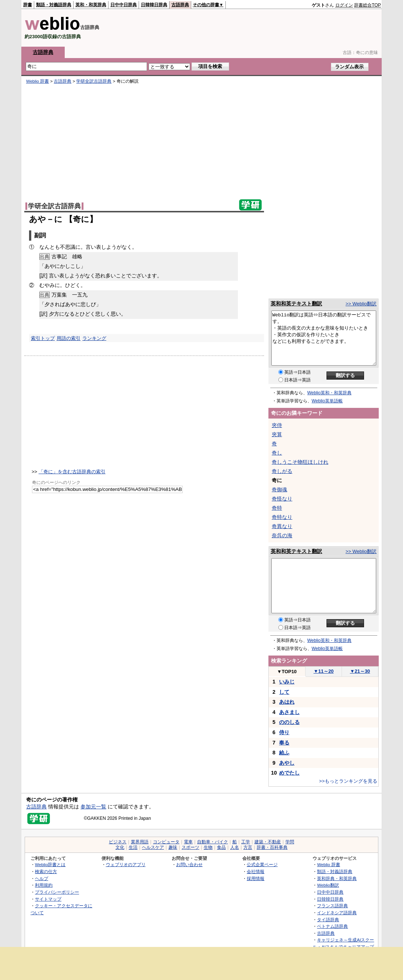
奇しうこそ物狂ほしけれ (300, 462)
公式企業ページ (262, 864)
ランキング (94, 338)
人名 (235, 847)
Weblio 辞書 (38, 81)
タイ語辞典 (328, 920)
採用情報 (256, 878)
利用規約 (44, 885)
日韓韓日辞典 (154, 5)
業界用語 (140, 842)
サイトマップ (48, 899)
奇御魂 (279, 489)
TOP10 (287, 672)
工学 (246, 842)
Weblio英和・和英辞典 (329, 393)
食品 (221, 847)
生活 (133, 847)
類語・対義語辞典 (54, 5)
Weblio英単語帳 (327, 401)
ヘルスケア (153, 847)
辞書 (28, 5)
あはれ (287, 702)
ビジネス (118, 842)
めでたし (289, 773)
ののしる (289, 722)
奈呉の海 (282, 535)
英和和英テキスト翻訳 (296, 304)
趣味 (173, 847)
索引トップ (43, 338)
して (284, 692)
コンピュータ (166, 842)
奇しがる (282, 471)
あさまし (289, 712)
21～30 (360, 671)
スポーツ (190, 847)
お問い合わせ (189, 864)
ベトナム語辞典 (332, 926)
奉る (284, 743)
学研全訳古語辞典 (94, 81)
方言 (248, 847)
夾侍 (277, 425)
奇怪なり (282, 499)
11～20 (324, 671)
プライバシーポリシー (57, 892)
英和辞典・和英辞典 (337, 878)
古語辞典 (180, 5)
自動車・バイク (213, 842)
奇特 (277, 508)
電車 (188, 842)
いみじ (287, 682)
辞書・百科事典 (272, 847)
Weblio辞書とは (50, 864)
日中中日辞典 (124, 5)
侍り (284, 732)
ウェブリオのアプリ (126, 864)
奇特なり (282, 517)
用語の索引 (69, 338)
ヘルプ (42, 878)
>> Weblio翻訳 (361, 304)
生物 (208, 847)
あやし (287, 763)
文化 (120, 847)
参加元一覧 (93, 807)
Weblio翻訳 (328, 885)
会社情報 (256, 871)
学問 (290, 842)
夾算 (277, 434)
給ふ (284, 753)
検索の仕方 (46, 871)
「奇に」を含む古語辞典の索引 (72, 472)
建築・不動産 (268, 842)
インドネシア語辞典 (337, 913)
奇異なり (282, 526)
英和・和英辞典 (91, 5)
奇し (277, 453)
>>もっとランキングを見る (348, 781)
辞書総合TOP (368, 5)
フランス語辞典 (332, 906)
